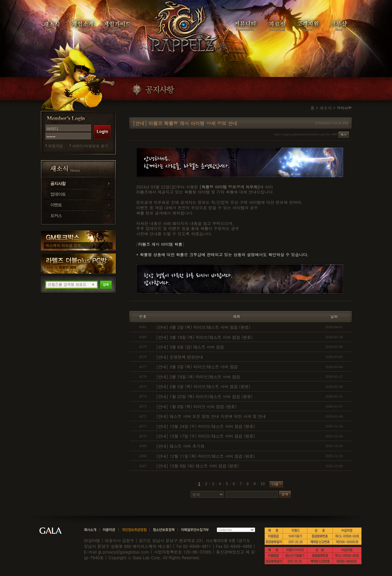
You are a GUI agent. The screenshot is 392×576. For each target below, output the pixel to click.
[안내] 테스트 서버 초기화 (180, 446)
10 (262, 484)
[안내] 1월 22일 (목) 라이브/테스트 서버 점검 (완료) (204, 396)
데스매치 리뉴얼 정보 (63, 245)
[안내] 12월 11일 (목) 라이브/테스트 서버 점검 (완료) (206, 456)
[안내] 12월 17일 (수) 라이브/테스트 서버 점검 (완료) (206, 436)
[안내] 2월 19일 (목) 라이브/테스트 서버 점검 (198, 377)
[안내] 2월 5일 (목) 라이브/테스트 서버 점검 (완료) (203, 386)
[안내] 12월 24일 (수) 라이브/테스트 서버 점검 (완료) (206, 426)
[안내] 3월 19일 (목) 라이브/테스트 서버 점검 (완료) (204, 337)
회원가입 (56, 146)
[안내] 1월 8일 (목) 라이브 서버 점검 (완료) (196, 406)
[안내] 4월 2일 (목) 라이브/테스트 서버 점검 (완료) (203, 327)
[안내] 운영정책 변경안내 (180, 357)
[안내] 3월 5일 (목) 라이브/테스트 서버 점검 (197, 367)
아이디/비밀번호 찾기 (90, 146)
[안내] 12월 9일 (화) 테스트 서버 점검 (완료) (198, 466)
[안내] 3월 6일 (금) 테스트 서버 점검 (190, 347)
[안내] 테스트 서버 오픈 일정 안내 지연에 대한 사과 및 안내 (211, 416)
